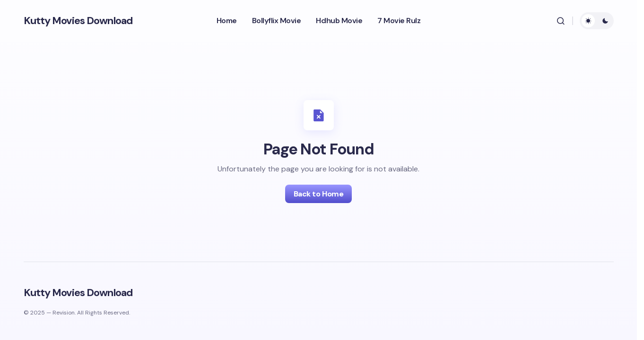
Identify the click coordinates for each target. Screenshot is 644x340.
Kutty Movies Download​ (78, 21)
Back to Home (318, 194)
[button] (561, 21)
